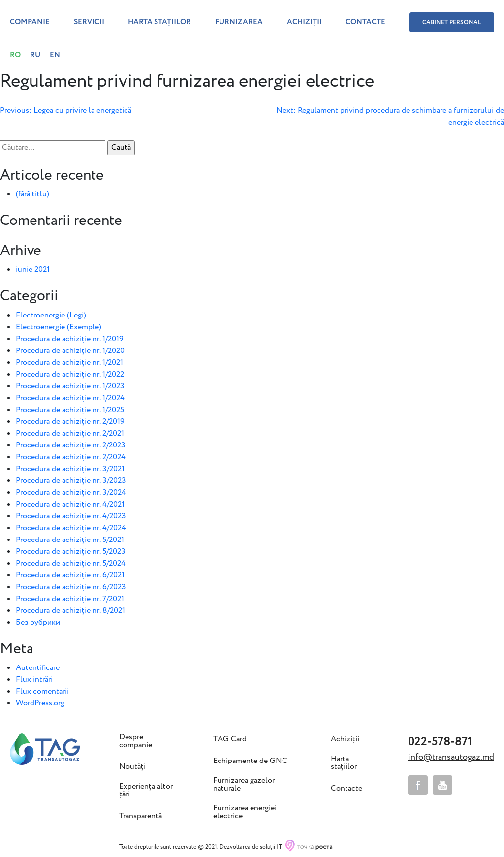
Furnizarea (239, 22)
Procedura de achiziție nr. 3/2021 (70, 469)
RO (15, 55)
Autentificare (38, 668)
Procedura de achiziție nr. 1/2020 (70, 351)
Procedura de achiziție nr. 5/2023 (71, 552)
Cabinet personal (452, 22)
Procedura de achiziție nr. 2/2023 (71, 445)
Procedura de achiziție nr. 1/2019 (70, 339)
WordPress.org (40, 703)
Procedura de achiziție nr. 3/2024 (71, 492)
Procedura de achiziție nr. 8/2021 (70, 611)
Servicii (89, 22)
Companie (30, 22)
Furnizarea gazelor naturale (244, 785)
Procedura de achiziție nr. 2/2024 (71, 457)
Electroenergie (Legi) (51, 315)
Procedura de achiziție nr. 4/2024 (71, 528)
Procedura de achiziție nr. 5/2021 (70, 540)
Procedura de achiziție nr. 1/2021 (69, 363)
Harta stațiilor (159, 22)
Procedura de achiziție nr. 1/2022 (70, 374)
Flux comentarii (42, 691)
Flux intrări (34, 680)
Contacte (365, 22)
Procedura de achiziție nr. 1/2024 (70, 398)
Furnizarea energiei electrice (245, 812)
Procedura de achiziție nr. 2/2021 (70, 433)
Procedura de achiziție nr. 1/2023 (70, 386)
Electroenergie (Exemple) (59, 327)
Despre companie (136, 741)
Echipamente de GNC (250, 761)
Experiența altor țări (146, 791)
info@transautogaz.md (451, 757)
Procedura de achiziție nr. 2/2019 (70, 422)
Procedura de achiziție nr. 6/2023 (71, 587)
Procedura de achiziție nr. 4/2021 (70, 504)
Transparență (141, 816)
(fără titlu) (32, 194)
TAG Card (230, 739)
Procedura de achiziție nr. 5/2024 (71, 563)
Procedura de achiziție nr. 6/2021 (70, 575)
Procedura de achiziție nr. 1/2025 (70, 410)
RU (35, 55)
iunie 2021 (33, 270)
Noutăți (132, 767)
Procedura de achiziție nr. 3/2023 (71, 481)
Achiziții (304, 22)
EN (55, 55)
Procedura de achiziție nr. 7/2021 (70, 599)
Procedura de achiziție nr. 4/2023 (71, 516)
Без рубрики (38, 622)
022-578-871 (440, 742)
